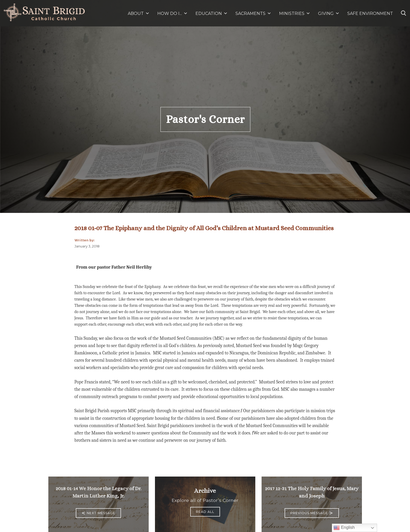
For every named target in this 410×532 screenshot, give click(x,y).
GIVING (326, 13)
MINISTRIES (295, 13)
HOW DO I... (172, 13)
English (344, 528)
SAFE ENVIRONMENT (370, 13)
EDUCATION (212, 13)
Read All (205, 512)
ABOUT (139, 13)
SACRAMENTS (253, 13)
